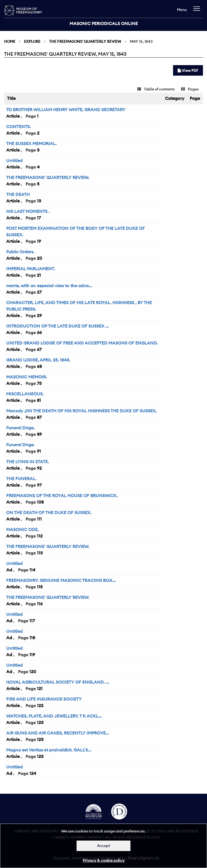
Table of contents (156, 89)
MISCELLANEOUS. (25, 394)
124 (33, 773)
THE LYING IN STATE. (27, 462)
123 (40, 722)
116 (40, 604)
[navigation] (198, 11)
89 (39, 434)
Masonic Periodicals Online (104, 23)
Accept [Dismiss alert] (104, 846)
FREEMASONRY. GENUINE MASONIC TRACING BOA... (61, 580)
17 (39, 218)
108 (40, 502)
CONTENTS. (18, 126)
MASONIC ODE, (22, 529)
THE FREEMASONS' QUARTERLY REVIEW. (48, 177)
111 (39, 519)
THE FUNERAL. (21, 479)
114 (32, 570)
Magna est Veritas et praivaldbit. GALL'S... (49, 750)
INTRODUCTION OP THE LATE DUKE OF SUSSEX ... (57, 326)
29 (39, 315)
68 (39, 366)
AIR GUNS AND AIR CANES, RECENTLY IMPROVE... (58, 733)
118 (32, 638)
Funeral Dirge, (20, 428)
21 (39, 275)
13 (39, 201)
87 (39, 417)
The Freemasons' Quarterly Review (85, 41)
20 (39, 258)
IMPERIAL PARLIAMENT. (31, 269)
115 (40, 587)
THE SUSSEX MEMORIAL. (31, 143)
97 (39, 485)
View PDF (188, 71)
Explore (32, 41)
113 (40, 553)
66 (39, 332)
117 (32, 621)
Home (10, 41)
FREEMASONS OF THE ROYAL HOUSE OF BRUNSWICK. (62, 496)
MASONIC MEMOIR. (27, 377)
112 (40, 536)
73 (39, 383)
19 (39, 241)
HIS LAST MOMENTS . (28, 211)
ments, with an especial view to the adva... (49, 286)
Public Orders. (20, 252)
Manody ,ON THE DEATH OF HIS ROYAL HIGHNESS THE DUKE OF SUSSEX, (81, 411)
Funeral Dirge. (20, 445)
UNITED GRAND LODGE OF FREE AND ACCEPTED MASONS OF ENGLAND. (82, 343)
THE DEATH (18, 194)
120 (33, 672)
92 (39, 468)
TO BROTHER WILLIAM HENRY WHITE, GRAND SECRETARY (66, 110)
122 (40, 705)
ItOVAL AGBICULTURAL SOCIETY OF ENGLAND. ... (58, 682)
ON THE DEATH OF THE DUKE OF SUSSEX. (49, 512)
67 (39, 349)
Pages (190, 89)
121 (40, 688)
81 (39, 400)
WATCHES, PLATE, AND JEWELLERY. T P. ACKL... (54, 716)
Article (13, 116)
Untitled (14, 160)
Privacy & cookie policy (104, 860)
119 (32, 655)
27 (39, 292)
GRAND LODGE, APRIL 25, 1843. (38, 360)
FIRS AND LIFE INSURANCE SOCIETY (44, 699)
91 (39, 451)
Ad (9, 570)
